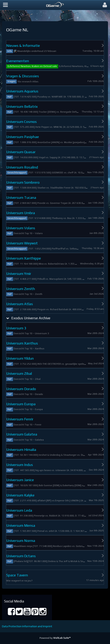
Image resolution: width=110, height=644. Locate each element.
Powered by (55, 638)
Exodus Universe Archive (31, 318)
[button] (5, 5)
